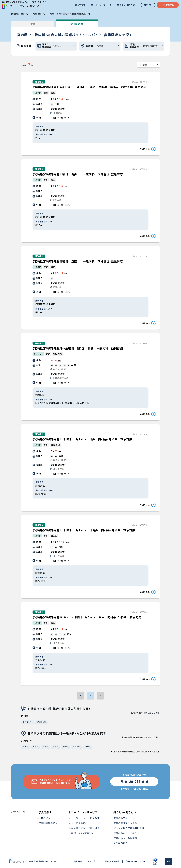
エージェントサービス (101, 5)
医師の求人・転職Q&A (82, 834)
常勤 (32, 24)
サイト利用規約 (112, 862)
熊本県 (56, 747)
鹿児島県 (76, 747)
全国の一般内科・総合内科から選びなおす (141, 738)
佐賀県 (36, 747)
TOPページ (19, 812)
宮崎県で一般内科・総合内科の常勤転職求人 (133, 752)
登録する (168, 5)
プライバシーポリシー (135, 862)
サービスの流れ (79, 823)
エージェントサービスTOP (85, 818)
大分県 (65, 747)
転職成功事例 (121, 818)
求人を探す (80, 5)
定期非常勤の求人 (48, 823)
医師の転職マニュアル (125, 823)
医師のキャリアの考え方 (126, 834)
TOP (169, 862)
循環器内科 (27, 722)
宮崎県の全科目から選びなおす (145, 713)
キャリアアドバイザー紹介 (85, 828)
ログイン (148, 5)
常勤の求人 (44, 818)
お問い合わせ (94, 862)
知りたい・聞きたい (126, 5)
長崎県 (45, 747)
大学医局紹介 (121, 844)
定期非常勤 (76, 24)
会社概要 (78, 862)
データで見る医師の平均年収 (129, 828)
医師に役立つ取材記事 (125, 838)
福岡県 (26, 747)
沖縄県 (87, 747)
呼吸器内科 (41, 722)
